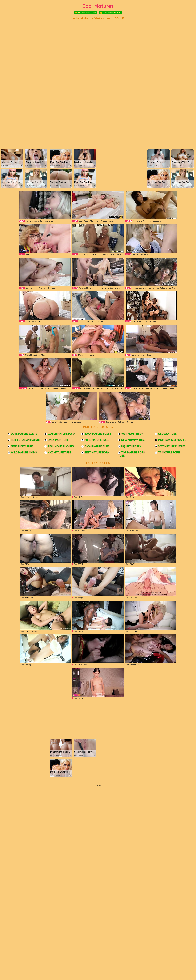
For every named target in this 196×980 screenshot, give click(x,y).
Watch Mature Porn (110, 13)
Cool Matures (98, 6)
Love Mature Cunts (86, 13)
